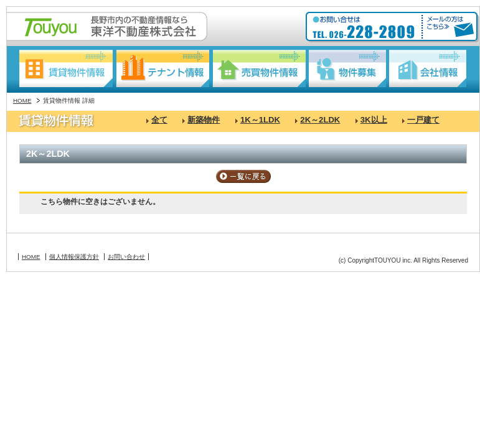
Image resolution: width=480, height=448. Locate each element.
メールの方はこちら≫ (448, 27)
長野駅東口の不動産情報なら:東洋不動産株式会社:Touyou (107, 26)
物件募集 (347, 68)
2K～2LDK (320, 120)
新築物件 (204, 120)
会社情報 (428, 68)
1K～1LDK (260, 120)
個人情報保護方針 (74, 257)
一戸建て (423, 120)
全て (159, 120)
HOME (22, 100)
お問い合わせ (126, 257)
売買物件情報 (259, 68)
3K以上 (374, 120)
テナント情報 (162, 68)
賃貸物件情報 (66, 68)
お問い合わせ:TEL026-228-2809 (365, 27)
